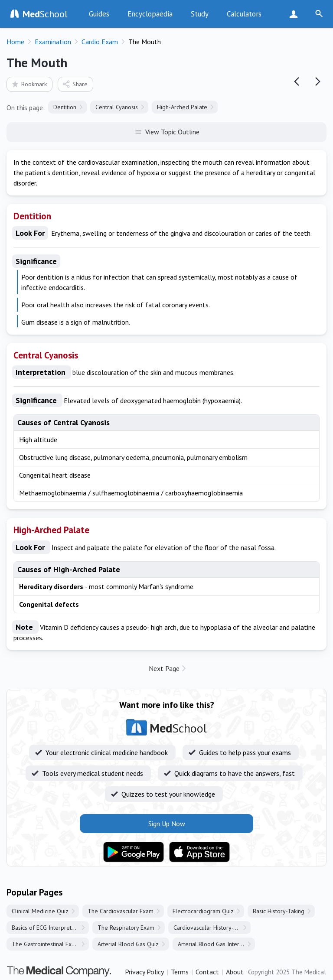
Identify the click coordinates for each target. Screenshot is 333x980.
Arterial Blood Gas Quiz (128, 944)
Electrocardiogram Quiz (203, 911)
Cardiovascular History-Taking (212, 928)
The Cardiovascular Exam (121, 911)
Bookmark (29, 84)
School (45, 14)
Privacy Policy (144, 972)
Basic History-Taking (279, 911)
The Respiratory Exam (126, 928)
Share (75, 84)
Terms (180, 972)
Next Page (164, 668)
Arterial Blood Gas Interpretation (216, 944)
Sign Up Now (295, 14)
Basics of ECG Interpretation (48, 928)
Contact (207, 972)
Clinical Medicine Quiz (40, 911)
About (235, 972)
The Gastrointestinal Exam (46, 944)
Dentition (65, 107)
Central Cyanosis (117, 107)
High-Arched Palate (182, 107)
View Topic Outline (167, 131)
